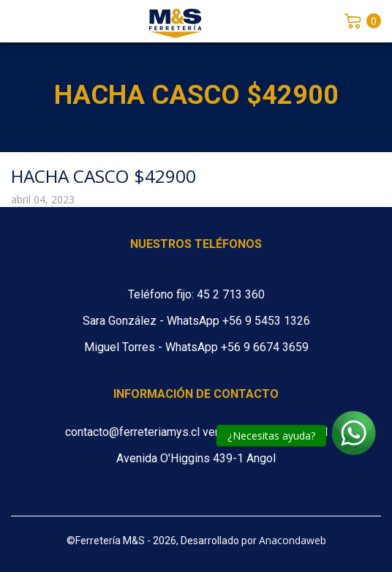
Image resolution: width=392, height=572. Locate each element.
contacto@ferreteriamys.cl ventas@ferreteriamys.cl (196, 432)
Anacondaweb (293, 540)
